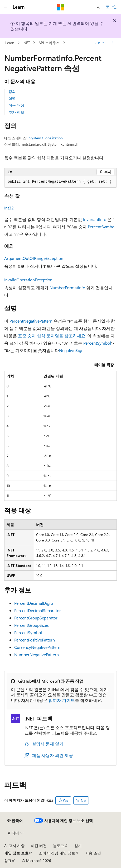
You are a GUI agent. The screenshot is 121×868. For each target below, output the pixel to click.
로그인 (111, 7)
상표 (8, 861)
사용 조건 (93, 853)
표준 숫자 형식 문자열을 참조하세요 (52, 336)
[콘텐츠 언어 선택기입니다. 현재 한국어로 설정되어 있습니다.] (15, 821)
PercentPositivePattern (35, 640)
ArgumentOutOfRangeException (34, 258)
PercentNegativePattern (31, 321)
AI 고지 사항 (14, 846)
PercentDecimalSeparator (38, 610)
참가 (78, 846)
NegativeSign (71, 350)
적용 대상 (16, 105)
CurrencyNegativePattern (37, 647)
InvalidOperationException (28, 280)
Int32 (9, 208)
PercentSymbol (102, 227)
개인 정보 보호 (16, 853)
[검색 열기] (98, 7)
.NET (26, 43)
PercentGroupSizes (32, 625)
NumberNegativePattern (37, 654)
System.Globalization (46, 138)
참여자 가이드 (62, 700)
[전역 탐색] (5, 7)
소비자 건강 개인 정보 (57, 853)
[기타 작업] (112, 43)
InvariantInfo (95, 219)
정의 (12, 91)
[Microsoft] (61, 7)
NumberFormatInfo (67, 288)
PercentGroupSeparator (36, 618)
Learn (10, 43)
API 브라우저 (49, 43)
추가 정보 (16, 112)
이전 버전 (39, 846)
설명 (12, 98)
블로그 (59, 846)
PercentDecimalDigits (34, 603)
